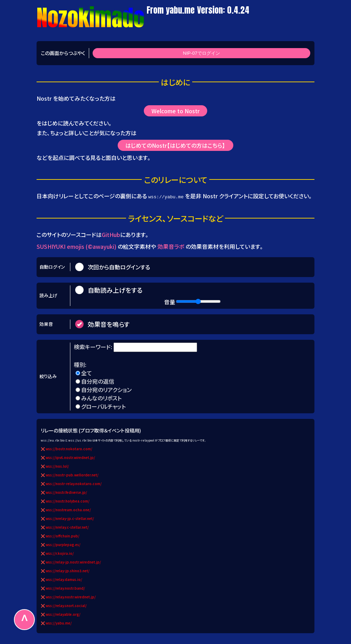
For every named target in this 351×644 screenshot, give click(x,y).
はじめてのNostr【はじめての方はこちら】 (176, 145)
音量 (170, 301)
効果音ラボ (171, 246)
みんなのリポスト (101, 398)
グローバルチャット (103, 406)
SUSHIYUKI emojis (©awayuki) (76, 246)
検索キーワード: (94, 346)
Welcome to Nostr (175, 111)
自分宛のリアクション (106, 389)
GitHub (111, 235)
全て (87, 373)
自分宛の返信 (98, 381)
